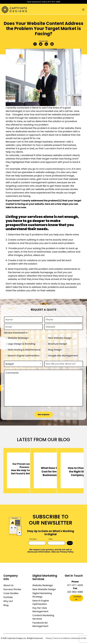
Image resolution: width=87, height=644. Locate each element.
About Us (8, 585)
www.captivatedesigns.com (55, 169)
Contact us (77, 598)
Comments (43, 388)
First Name (33, 539)
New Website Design (44, 589)
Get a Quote (43, 415)
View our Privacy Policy (62, 552)
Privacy (49, 638)
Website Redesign (43, 585)
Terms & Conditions (62, 638)
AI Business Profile (79, 638)
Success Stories (12, 589)
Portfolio (8, 597)
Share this (43, 41)
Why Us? (8, 601)
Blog (6, 605)
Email (50, 539)
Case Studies (11, 593)
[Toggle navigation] (83, 10)
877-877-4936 (54, 2)
